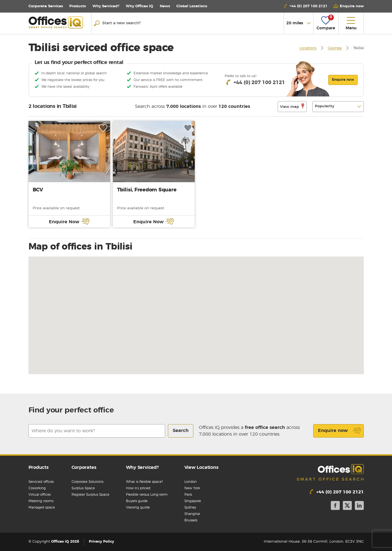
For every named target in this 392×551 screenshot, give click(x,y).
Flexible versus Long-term (147, 495)
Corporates (84, 467)
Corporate (46, 6)
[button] (348, 6)
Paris (188, 495)
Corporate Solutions (87, 482)
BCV (38, 190)
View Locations (201, 467)
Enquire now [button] (343, 80)
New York (192, 488)
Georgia (335, 48)
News (165, 6)
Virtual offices (40, 495)
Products (78, 6)
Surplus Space (83, 488)
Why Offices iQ (139, 6)
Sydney (190, 507)
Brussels (191, 520)
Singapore (193, 501)
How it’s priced (138, 488)
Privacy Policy (101, 542)
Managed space (42, 507)
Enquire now (340, 431)
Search (181, 431)
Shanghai (192, 514)
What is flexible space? (144, 482)
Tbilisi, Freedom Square (147, 190)
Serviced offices (41, 482)
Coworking (37, 488)
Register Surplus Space (90, 495)
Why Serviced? (106, 6)
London (191, 482)
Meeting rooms (41, 501)
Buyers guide (137, 501)
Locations (192, 6)
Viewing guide (138, 507)
